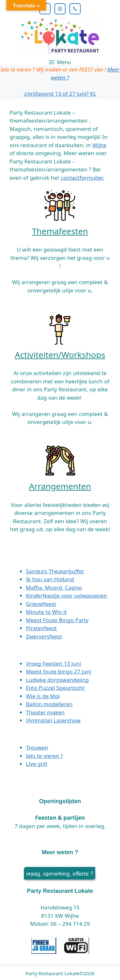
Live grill (37, 764)
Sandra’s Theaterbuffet (55, 571)
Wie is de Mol (43, 696)
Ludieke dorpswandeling (57, 680)
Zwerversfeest (44, 636)
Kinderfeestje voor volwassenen (67, 596)
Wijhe (99, 145)
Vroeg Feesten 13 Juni (53, 663)
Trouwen (37, 747)
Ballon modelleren (49, 704)
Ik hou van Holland (50, 579)
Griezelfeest (41, 604)
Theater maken (45, 712)
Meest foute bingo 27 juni (59, 671)
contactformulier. (83, 178)
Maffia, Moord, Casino (54, 588)
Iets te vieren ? (44, 756)
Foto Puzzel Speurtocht (55, 688)
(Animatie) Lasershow (53, 720)
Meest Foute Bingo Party (57, 620)
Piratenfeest (41, 628)
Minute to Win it (46, 612)
